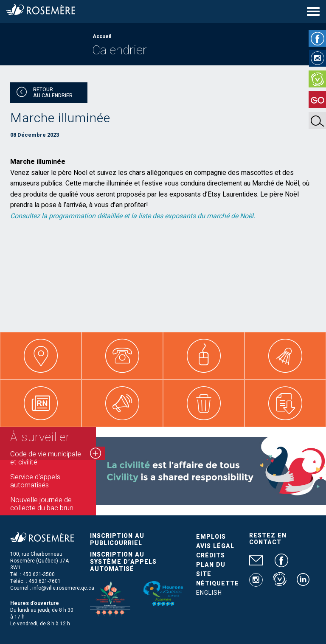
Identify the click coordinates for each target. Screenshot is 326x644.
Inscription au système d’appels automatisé (123, 562)
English (209, 593)
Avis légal (215, 546)
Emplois (211, 537)
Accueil (102, 37)
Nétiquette (218, 584)
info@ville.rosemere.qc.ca (63, 588)
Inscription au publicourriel (117, 540)
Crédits (211, 555)
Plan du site (211, 569)
